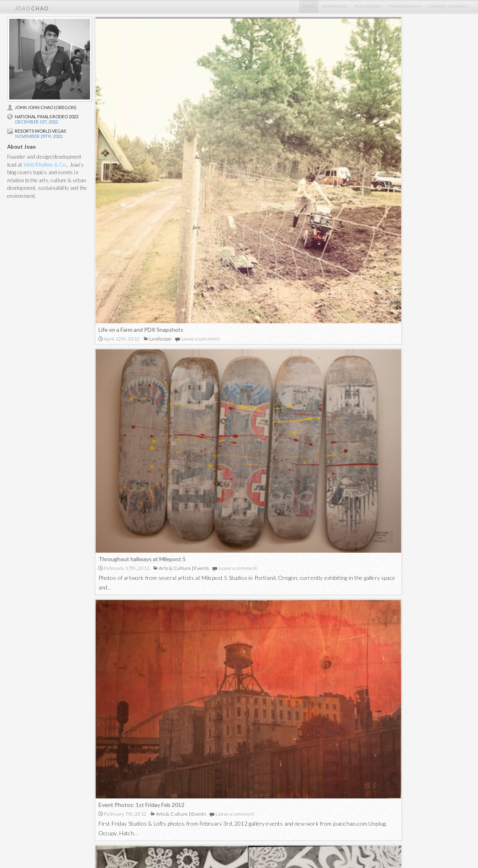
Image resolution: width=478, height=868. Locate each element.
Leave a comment (201, 216)
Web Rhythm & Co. (45, 165)
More (283, 734)
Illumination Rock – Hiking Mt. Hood (331, 666)
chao (32, 6)
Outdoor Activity (388, 676)
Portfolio (335, 6)
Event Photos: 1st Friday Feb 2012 (329, 312)
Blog (309, 6)
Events (390, 154)
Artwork (165, 506)
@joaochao (359, 793)
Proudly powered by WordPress (406, 846)
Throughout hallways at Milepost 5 (330, 145)
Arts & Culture (363, 154)
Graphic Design (151, 807)
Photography (405, 6)
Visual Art (146, 815)
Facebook (358, 800)
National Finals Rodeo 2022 (43, 116)
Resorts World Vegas (37, 131)
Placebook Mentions (53, 807)
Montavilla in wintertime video (324, 481)
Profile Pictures (48, 815)
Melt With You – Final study (133, 497)
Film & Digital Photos (262, 793)
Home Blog (43, 793)
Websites (145, 800)
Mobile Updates (448, 6)
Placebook (368, 6)
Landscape (160, 216)
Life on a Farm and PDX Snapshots (141, 206)
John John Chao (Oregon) (42, 107)
